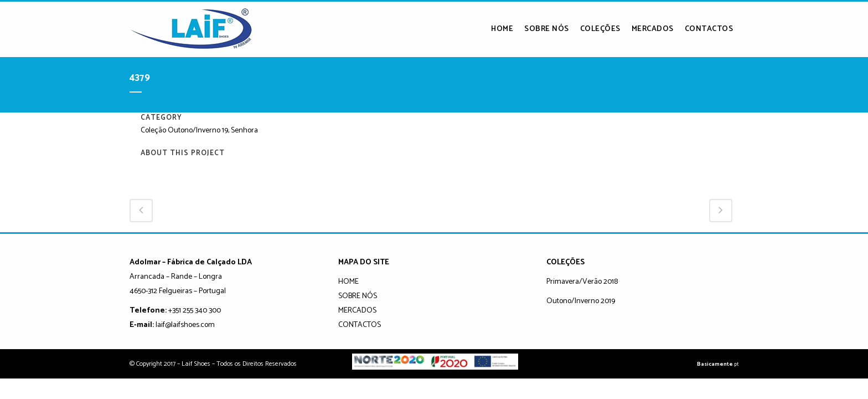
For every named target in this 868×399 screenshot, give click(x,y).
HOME (348, 282)
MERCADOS (357, 311)
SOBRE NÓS (358, 296)
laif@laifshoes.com (185, 325)
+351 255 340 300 (195, 311)
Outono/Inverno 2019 (581, 301)
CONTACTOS (360, 325)
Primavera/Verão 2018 (582, 282)
